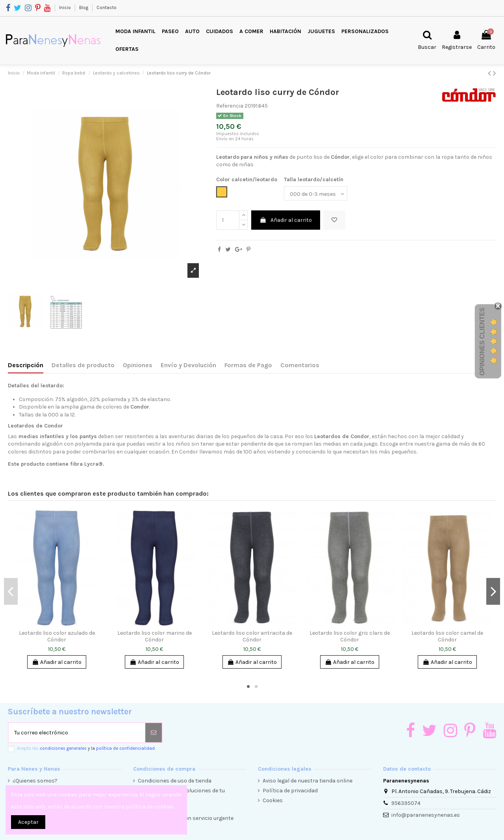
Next (493, 591)
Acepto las (86, 748)
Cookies (273, 800)
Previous (11, 591)
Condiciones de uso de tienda (175, 781)
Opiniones (138, 365)
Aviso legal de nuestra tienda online (308, 781)
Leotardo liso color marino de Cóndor (155, 636)
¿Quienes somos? (35, 781)
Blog (84, 7)
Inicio (66, 7)
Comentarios (300, 365)
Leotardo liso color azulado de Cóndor (57, 636)
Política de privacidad (290, 791)
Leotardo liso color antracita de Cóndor (252, 636)
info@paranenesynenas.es (426, 815)
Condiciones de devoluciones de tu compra (181, 794)
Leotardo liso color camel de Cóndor (447, 636)
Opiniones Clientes (482, 342)
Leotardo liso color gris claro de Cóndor (350, 636)
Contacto (107, 7)
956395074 (406, 803)
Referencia (230, 106)
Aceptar (28, 822)
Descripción (26, 365)
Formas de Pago (248, 365)
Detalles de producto (83, 365)
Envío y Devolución (188, 365)
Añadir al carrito (286, 220)
